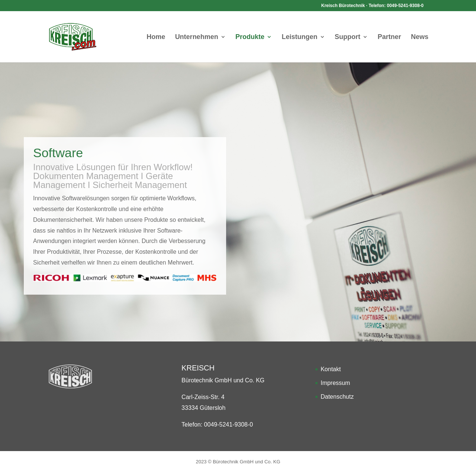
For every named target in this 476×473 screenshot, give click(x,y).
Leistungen (300, 37)
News (420, 37)
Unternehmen (197, 37)
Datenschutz (337, 397)
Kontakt (331, 369)
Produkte (250, 37)
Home (156, 37)
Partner (389, 37)
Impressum (335, 383)
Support (348, 37)
